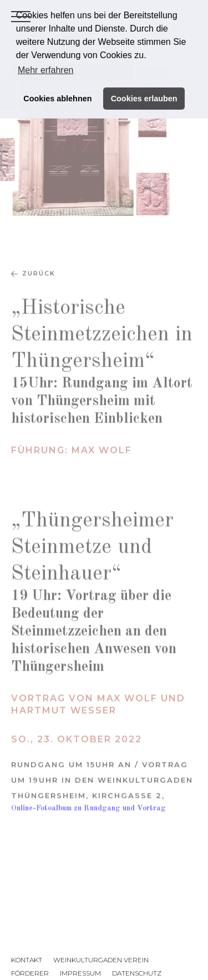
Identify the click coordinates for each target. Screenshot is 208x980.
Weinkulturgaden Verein (101, 960)
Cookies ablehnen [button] (57, 99)
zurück (39, 285)
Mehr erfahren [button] (46, 70)
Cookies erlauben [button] (144, 99)
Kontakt (27, 960)
